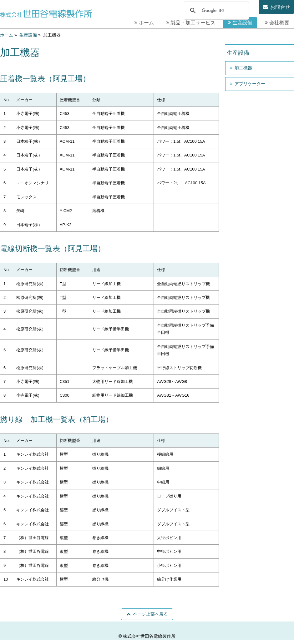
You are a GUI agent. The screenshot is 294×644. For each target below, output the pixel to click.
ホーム (146, 23)
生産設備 (242, 23)
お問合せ (280, 7)
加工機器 (243, 68)
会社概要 (279, 23)
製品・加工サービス (193, 23)
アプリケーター (250, 84)
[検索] (215, 11)
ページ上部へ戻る (150, 614)
